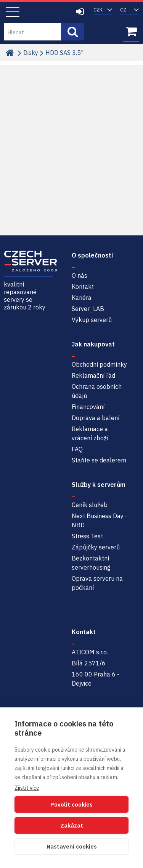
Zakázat (72, 825)
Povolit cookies (71, 804)
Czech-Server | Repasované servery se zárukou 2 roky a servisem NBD (32, 12)
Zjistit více (27, 788)
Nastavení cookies (72, 846)
